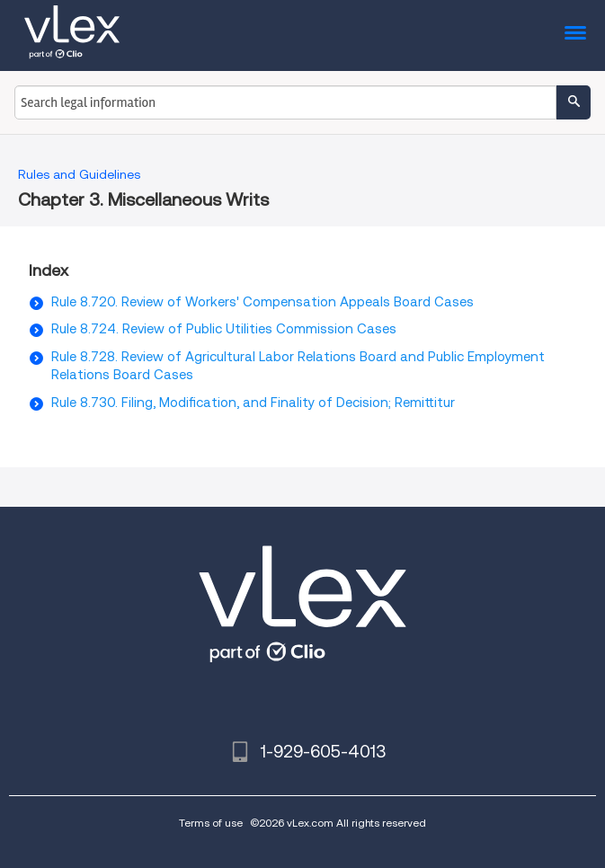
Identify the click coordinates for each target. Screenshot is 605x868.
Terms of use (211, 823)
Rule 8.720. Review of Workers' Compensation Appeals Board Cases (262, 302)
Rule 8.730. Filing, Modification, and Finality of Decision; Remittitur (253, 403)
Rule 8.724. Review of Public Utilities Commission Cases (224, 329)
